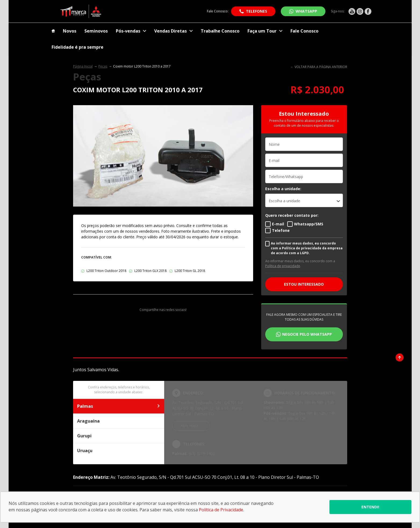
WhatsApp (306, 11)
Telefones (256, 11)
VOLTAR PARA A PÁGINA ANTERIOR (321, 67)
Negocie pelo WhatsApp (307, 334)
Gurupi (119, 436)
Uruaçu (119, 451)
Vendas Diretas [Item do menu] (173, 31)
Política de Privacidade (221, 510)
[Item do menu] (53, 31)
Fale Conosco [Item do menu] (304, 31)
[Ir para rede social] (352, 11)
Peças (103, 66)
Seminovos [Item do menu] (96, 31)
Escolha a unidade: (283, 189)
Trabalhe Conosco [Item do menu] (220, 31)
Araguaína (119, 421)
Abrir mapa (189, 426)
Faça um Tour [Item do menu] (265, 31)
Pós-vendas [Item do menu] (131, 31)
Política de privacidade (283, 266)
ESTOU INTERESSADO (304, 284)
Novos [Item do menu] (70, 31)
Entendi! (370, 507)
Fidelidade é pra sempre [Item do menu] (78, 47)
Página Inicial (83, 66)
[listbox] (304, 200)
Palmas (119, 406)
